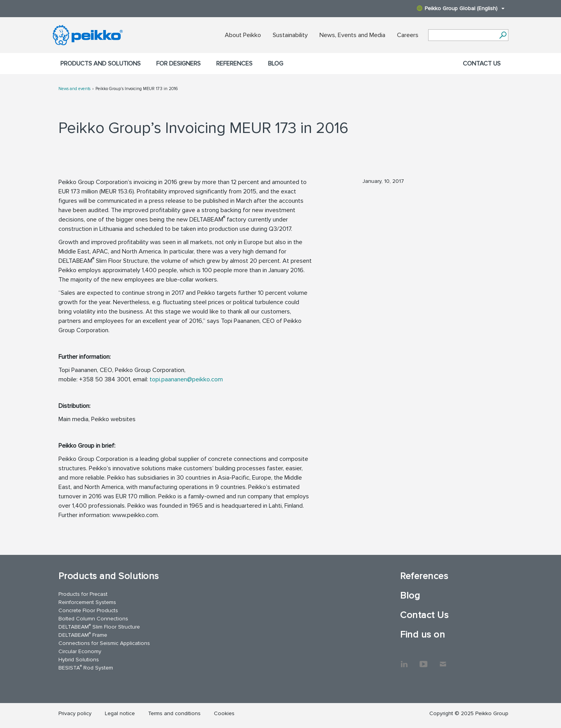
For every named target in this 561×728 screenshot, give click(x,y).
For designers (178, 64)
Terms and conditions (174, 713)
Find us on (423, 635)
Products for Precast (83, 594)
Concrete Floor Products (88, 610)
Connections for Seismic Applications (104, 643)
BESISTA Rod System (86, 667)
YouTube (423, 660)
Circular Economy (80, 651)
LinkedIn (404, 660)
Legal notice (120, 713)
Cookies (224, 713)
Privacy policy (75, 713)
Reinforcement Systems (87, 602)
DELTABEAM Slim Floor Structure (99, 626)
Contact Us (482, 64)
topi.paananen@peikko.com (186, 379)
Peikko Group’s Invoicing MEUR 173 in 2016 (137, 89)
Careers (408, 35)
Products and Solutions (101, 64)
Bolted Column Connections (93, 619)
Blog (276, 64)
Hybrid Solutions (79, 660)
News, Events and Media (352, 35)
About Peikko (243, 35)
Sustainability (290, 35)
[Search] (503, 35)
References (234, 64)
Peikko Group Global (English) (461, 8)
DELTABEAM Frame (83, 635)
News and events (74, 89)
